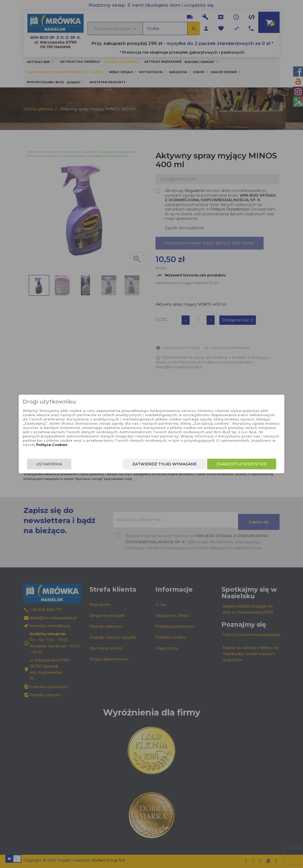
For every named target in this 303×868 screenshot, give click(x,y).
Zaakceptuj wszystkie (239, 464)
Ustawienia (52, 464)
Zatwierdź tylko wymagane (162, 464)
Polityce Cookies (147, 445)
